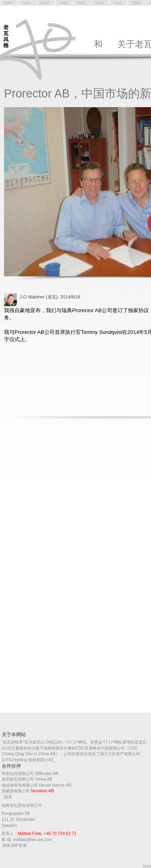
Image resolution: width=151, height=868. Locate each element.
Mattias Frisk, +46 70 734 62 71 (47, 834)
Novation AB (42, 791)
